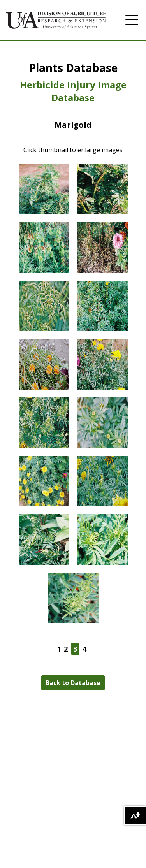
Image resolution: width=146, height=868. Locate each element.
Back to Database (73, 683)
